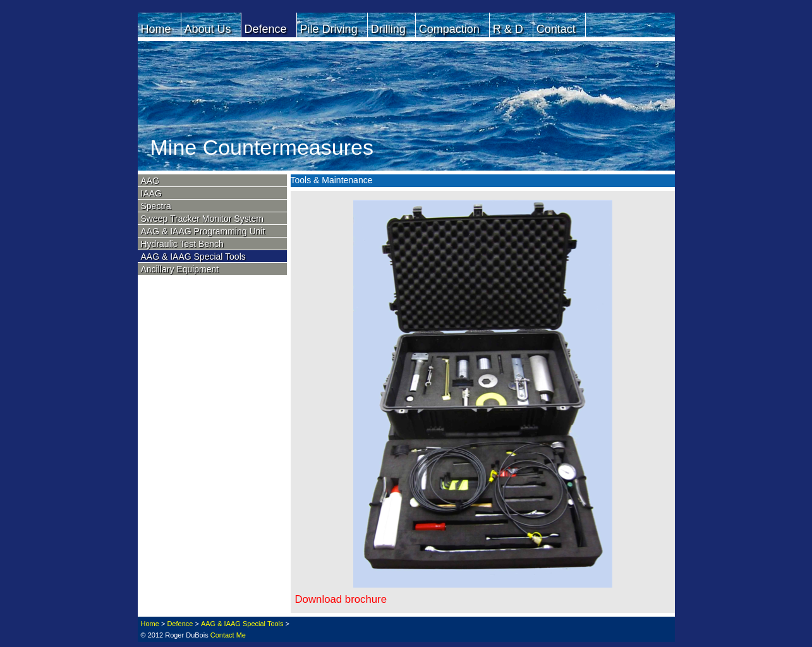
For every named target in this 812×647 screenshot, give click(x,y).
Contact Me (228, 635)
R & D (508, 29)
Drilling (388, 29)
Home (156, 29)
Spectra (156, 206)
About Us (208, 29)
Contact (556, 29)
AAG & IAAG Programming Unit (203, 231)
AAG (150, 181)
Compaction (449, 29)
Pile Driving (329, 29)
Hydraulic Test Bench (182, 244)
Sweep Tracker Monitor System (203, 219)
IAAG (151, 193)
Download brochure (341, 599)
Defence (266, 29)
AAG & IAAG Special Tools (193, 257)
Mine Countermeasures (262, 147)
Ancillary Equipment (180, 269)
